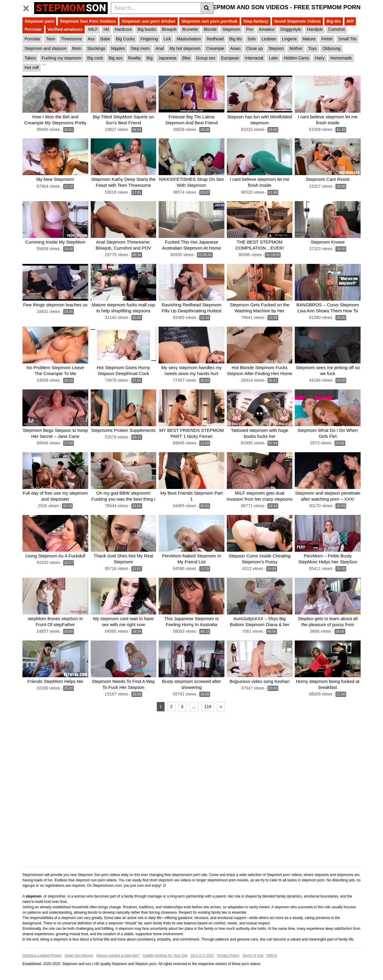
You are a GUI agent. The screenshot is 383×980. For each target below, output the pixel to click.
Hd (106, 29)
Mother (296, 48)
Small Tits (348, 39)
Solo (252, 39)
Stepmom (231, 29)
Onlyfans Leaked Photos (42, 955)
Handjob (315, 29)
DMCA (272, 955)
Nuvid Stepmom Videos (297, 21)
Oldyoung (332, 48)
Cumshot (337, 29)
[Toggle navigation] (28, 7)
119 (208, 706)
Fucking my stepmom (61, 58)
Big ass (115, 58)
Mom (77, 48)
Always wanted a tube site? (118, 955)
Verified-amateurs (65, 29)
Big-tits (334, 21)
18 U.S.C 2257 (202, 955)
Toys (313, 48)
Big (150, 58)
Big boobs (147, 29)
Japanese (167, 58)
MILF (93, 29)
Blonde (210, 29)
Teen (51, 39)
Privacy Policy (228, 955)
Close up (254, 48)
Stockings (96, 48)
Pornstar (33, 29)
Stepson (276, 48)
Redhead (215, 39)
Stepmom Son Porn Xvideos (88, 21)
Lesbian (269, 39)
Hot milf (32, 68)
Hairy (320, 58)
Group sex (206, 58)
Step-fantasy (256, 21)
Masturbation (189, 39)
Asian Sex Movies (79, 955)
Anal (159, 48)
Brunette (190, 29)
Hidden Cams (296, 58)
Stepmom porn (39, 21)
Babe (105, 39)
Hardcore (123, 29)
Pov (250, 29)
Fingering (149, 39)
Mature (309, 39)
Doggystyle (291, 29)
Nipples (118, 48)
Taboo (30, 58)
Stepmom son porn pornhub (209, 21)
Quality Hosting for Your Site (165, 955)
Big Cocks (125, 39)
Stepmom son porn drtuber (148, 21)
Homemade (341, 58)
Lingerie (289, 39)
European (230, 58)
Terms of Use (253, 955)
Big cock (95, 58)
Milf (350, 21)
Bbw (186, 58)
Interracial (254, 58)
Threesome (71, 39)
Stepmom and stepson (45, 48)
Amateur (267, 29)
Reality (134, 58)
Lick (167, 39)
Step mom (140, 48)
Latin (273, 58)
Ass (91, 39)
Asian (235, 48)
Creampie (215, 48)
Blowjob (169, 29)
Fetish (327, 39)
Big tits (235, 39)
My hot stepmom (185, 48)
